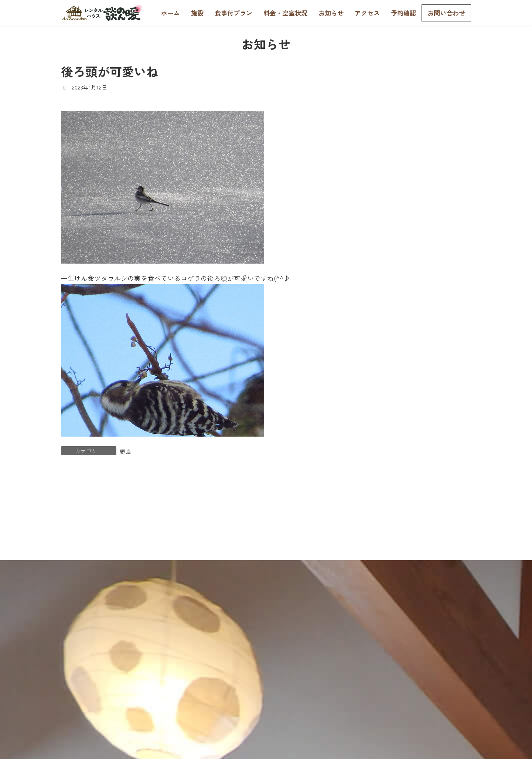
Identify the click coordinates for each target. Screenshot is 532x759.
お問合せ (463, 663)
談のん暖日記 (382, 199)
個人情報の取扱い (449, 682)
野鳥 (126, 452)
